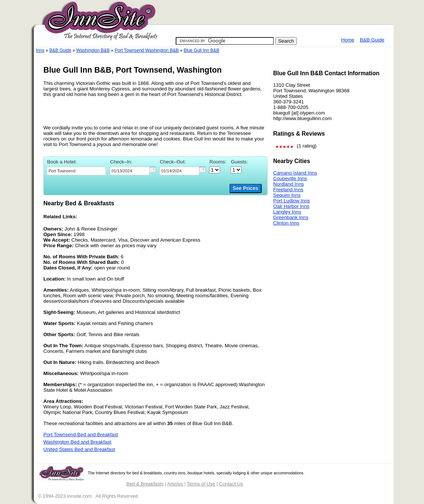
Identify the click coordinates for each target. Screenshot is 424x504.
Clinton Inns (286, 223)
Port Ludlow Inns (291, 201)
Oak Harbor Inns (291, 206)
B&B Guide (372, 40)
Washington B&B (93, 50)
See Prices (246, 188)
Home (348, 40)
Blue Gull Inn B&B (201, 50)
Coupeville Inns (290, 178)
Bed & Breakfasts (145, 484)
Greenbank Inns (291, 217)
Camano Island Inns (295, 173)
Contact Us (231, 484)
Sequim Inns (287, 195)
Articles (175, 484)
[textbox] (76, 171)
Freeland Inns (288, 190)
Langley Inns (287, 212)
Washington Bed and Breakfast (77, 442)
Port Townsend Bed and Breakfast (81, 435)
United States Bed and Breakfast (79, 449)
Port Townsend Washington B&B (147, 50)
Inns (40, 50)
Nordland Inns (289, 184)
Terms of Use (201, 484)
